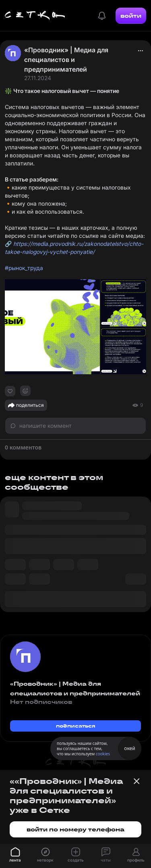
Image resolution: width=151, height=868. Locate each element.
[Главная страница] (35, 16)
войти (131, 16)
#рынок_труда (24, 268)
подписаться (76, 726)
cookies (103, 754)
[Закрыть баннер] (137, 781)
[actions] (141, 51)
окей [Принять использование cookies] (129, 748)
